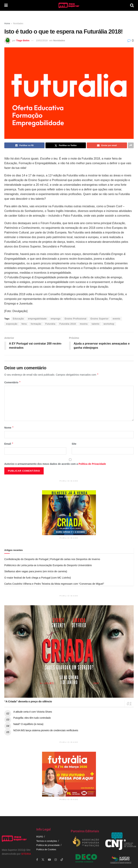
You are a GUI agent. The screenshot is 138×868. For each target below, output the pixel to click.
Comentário (12, 382)
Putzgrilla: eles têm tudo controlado (32, 718)
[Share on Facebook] (24, 145)
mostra (84, 324)
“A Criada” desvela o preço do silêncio (28, 701)
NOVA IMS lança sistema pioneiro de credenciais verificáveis (46, 730)
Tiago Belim (23, 40)
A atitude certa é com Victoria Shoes (33, 712)
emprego (56, 319)
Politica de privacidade (48, 845)
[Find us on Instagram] (56, 860)
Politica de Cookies (46, 849)
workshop (109, 324)
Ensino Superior (100, 319)
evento (116, 319)
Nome (9, 428)
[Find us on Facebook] (37, 860)
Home (7, 24)
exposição (12, 324)
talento (96, 324)
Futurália (50, 324)
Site (74, 444)
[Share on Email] (107, 145)
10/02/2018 (42, 40)
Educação (18, 319)
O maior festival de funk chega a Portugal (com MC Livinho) (38, 578)
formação (36, 324)
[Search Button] (132, 5)
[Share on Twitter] (66, 145)
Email (9, 444)
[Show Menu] (6, 5)
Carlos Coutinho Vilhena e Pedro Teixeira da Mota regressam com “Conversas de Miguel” (54, 584)
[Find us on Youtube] (49, 860)
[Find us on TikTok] (62, 860)
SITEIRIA (26, 854)
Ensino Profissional (76, 319)
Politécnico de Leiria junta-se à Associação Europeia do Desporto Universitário (48, 565)
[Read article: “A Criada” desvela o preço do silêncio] (69, 651)
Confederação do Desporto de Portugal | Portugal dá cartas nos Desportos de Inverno (52, 559)
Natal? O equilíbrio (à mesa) (28, 724)
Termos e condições (47, 841)
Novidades (18, 24)
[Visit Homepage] (69, 5)
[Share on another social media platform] (131, 145)
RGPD (40, 837)
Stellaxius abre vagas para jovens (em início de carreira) (36, 571)
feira (24, 324)
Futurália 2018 (68, 324)
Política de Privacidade (92, 464)
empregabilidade (37, 319)
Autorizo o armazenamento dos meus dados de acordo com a (55, 464)
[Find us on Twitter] (43, 860)
